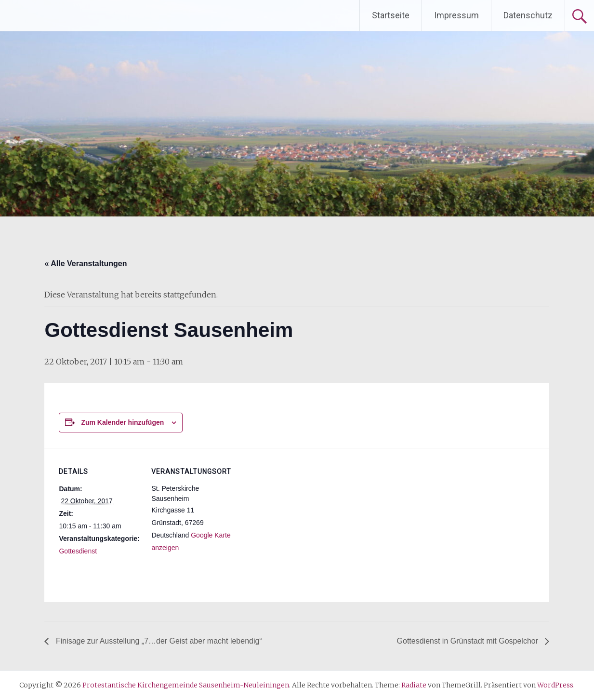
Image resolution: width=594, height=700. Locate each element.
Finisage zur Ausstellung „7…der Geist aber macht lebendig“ (158, 641)
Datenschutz (528, 15)
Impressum (456, 15)
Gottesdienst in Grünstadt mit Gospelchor (469, 641)
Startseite (391, 15)
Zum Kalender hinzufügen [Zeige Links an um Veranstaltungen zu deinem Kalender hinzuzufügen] (122, 422)
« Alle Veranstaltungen (86, 263)
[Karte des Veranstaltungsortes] (295, 515)
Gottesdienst (78, 551)
